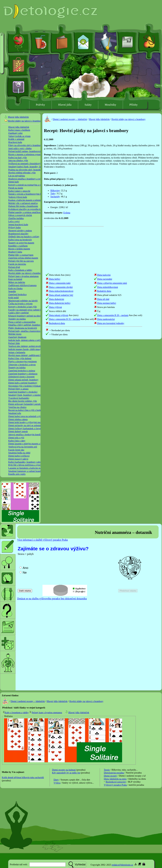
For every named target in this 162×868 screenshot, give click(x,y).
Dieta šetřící (54, 279)
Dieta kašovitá (104, 275)
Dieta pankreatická (106, 319)
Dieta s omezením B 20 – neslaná (113, 315)
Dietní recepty (110, 776)
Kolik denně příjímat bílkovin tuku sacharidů (23, 777)
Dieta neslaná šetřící (107, 303)
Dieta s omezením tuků (60, 283)
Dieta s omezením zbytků (61, 287)
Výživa (57, 783)
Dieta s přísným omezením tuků (112, 283)
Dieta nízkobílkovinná (108, 287)
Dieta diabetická (56, 299)
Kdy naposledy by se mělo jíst (66, 773)
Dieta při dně (103, 299)
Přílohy (134, 105)
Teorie (107, 770)
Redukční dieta (104, 291)
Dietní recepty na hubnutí (64, 770)
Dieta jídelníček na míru (115, 779)
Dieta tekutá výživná (58, 315)
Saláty (88, 105)
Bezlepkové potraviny (116, 782)
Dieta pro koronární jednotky (111, 323)
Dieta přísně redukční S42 (61, 295)
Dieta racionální (105, 279)
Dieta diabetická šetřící (60, 303)
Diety (56, 780)
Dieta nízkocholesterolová (61, 291)
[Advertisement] (115, 221)
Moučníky (111, 105)
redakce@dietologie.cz (122, 865)
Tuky (53, 193)
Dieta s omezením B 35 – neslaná (64, 319)
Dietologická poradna (114, 773)
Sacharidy (55, 197)
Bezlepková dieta (57, 323)
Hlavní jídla (65, 105)
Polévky (40, 105)
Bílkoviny (55, 190)
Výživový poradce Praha (115, 785)
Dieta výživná (55, 307)
